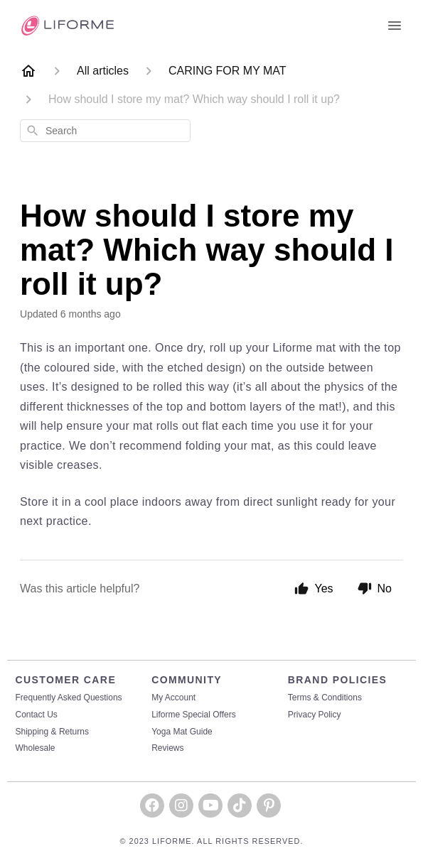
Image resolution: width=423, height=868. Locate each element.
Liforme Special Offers (194, 715)
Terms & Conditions (325, 698)
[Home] (28, 71)
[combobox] (105, 131)
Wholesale (36, 748)
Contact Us (37, 715)
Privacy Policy (315, 715)
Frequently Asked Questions (69, 698)
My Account (173, 698)
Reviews (167, 748)
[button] (152, 805)
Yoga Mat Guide (182, 732)
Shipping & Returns (52, 732)
